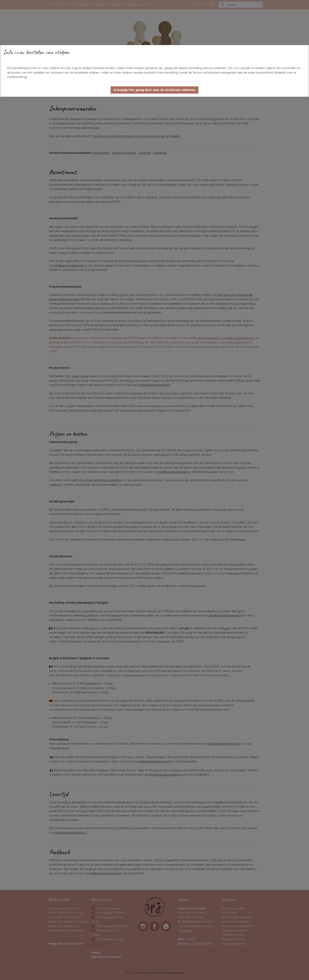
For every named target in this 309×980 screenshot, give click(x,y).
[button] (154, 90)
